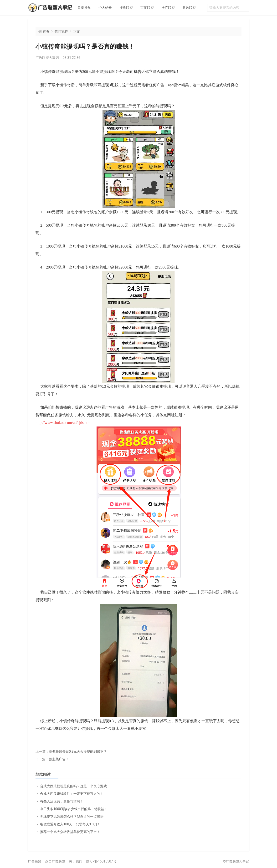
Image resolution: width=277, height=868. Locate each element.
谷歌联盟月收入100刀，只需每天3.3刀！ (70, 824)
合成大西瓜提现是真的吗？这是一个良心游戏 (73, 786)
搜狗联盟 (126, 8)
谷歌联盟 (189, 8)
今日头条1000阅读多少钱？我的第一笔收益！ (74, 809)
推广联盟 (168, 8)
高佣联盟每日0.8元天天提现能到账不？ (71, 751)
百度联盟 (147, 8)
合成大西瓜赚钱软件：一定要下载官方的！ (72, 794)
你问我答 (61, 31)
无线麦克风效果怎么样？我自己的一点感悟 (72, 817)
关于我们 (76, 861)
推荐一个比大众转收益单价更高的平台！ (70, 832)
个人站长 (105, 8)
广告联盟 (35, 861)
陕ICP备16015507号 (101, 861)
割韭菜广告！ (52, 759)
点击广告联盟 (55, 861)
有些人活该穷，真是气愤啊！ (62, 801)
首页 (46, 31)
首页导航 (84, 8)
